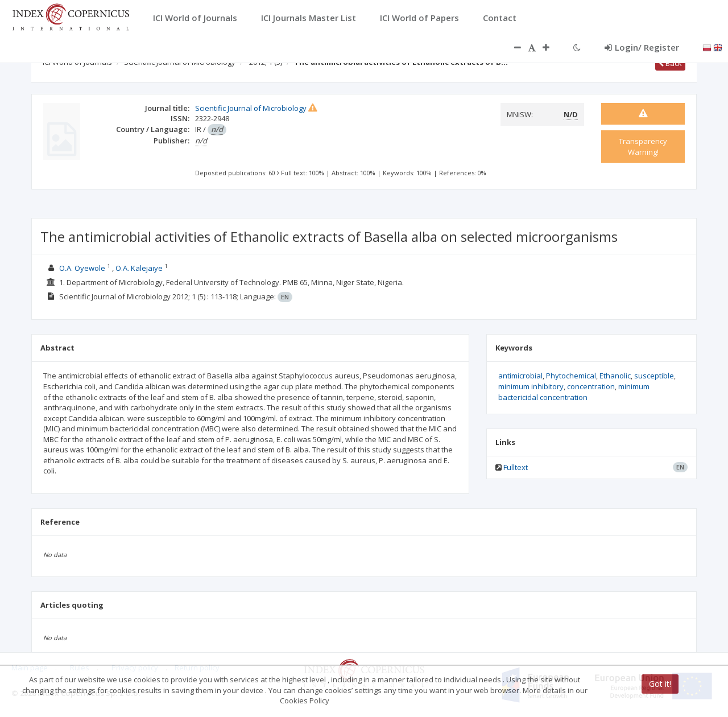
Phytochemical (571, 376)
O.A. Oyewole (82, 268)
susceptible (654, 376)
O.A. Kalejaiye (140, 268)
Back (670, 63)
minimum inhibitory (531, 386)
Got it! (660, 684)
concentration (591, 386)
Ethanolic (615, 376)
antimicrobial (520, 376)
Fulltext (516, 467)
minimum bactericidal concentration (574, 392)
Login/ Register (642, 47)
